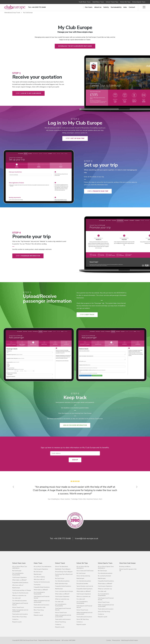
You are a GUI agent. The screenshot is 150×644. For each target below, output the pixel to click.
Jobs (125, 7)
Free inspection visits (40, 607)
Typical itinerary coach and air (85, 586)
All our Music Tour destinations (43, 567)
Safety (106, 7)
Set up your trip (75, 138)
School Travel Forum (18, 607)
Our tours (88, 7)
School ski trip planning (83, 576)
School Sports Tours (139, 2)
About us (98, 7)
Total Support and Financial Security (20, 604)
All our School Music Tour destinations (20, 567)
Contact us (15, 619)
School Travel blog (60, 622)
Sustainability (116, 7)
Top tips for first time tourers (20, 593)
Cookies (109, 640)
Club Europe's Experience (19, 577)
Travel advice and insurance (20, 614)
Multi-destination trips (61, 584)
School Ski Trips (125, 2)
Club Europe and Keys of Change (22, 590)
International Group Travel (12, 13)
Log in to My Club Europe (28, 93)
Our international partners (20, 601)
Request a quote (17, 622)
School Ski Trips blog (83, 619)
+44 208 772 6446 (62, 538)
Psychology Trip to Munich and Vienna (64, 575)
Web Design (125, 640)
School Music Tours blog (19, 617)
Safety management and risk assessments (20, 611)
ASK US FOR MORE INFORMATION (75, 425)
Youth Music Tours (85, 2)
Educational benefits (82, 584)
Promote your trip (98, 191)
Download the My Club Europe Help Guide (75, 46)
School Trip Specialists (62, 567)
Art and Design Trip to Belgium (64, 572)
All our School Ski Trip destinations (83, 567)
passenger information (28, 256)
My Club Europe (28, 13)
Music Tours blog (39, 610)
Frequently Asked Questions (20, 583)
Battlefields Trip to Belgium (63, 569)
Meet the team (16, 588)
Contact (132, 7)
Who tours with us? (18, 585)
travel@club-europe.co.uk (86, 538)
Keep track (87, 315)
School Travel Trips (112, 2)
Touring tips (37, 585)
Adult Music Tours (98, 2)
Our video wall (16, 598)
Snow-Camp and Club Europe (85, 571)
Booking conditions (125, 567)
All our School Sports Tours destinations (106, 567)
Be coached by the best (104, 576)
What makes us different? (19, 580)
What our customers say (19, 595)
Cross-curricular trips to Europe (64, 591)
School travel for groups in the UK (128, 570)
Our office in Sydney (39, 577)
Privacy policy (116, 640)
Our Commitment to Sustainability (18, 574)
